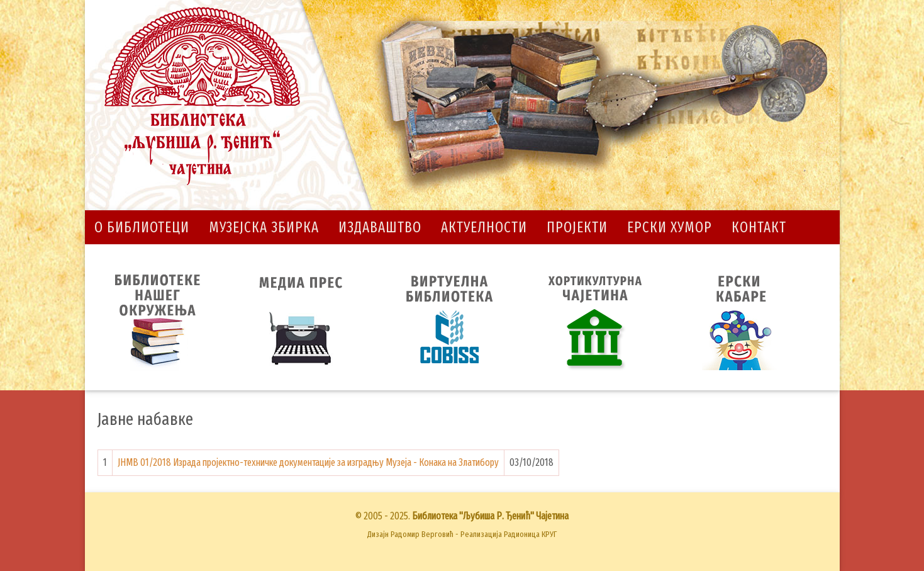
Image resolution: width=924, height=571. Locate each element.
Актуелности (484, 227)
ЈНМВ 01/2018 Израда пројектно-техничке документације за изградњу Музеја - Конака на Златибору (308, 462)
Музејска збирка (264, 227)
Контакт (759, 227)
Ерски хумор (670, 227)
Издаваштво (380, 227)
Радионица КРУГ (530, 534)
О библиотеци (142, 227)
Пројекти (577, 227)
